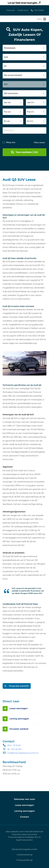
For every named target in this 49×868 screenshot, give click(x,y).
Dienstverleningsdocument (25, 849)
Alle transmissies (11, 93)
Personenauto (10, 48)
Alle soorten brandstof (13, 75)
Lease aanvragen (25, 805)
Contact (24, 817)
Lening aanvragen (24, 811)
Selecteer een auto (25, 799)
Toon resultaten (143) (24, 152)
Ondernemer (23, 10)
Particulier (11, 10)
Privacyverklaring (24, 860)
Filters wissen (39, 143)
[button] (24, 48)
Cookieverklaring (24, 855)
